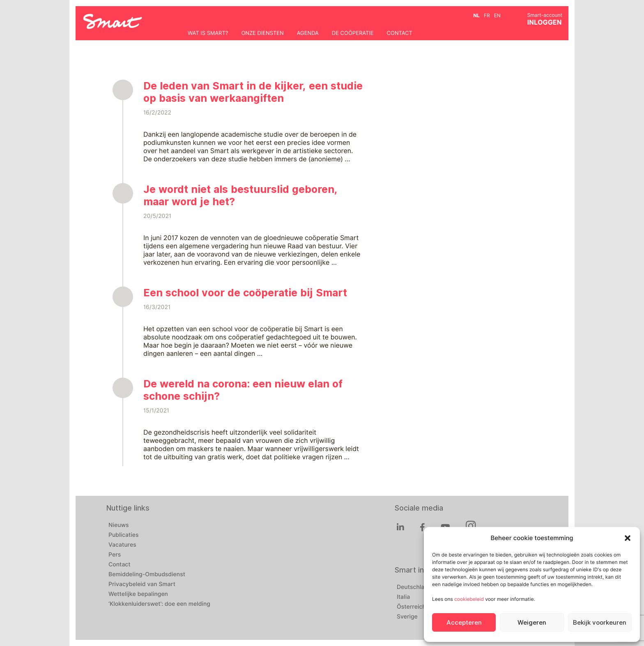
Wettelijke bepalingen (138, 594)
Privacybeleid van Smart (142, 584)
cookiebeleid (469, 599)
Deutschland (414, 587)
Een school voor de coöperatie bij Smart (245, 293)
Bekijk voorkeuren (600, 623)
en (497, 15)
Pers (115, 555)
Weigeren (532, 623)
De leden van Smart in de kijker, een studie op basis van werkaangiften (253, 92)
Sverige (407, 617)
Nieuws (119, 525)
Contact (400, 33)
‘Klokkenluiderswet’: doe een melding (159, 604)
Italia (403, 597)
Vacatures (122, 545)
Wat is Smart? (208, 33)
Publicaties (124, 535)
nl (476, 15)
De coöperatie (353, 33)
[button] (628, 538)
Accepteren (464, 623)
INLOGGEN (545, 22)
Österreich (411, 607)
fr (487, 15)
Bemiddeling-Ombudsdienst (147, 575)
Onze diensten (262, 33)
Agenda (308, 33)
